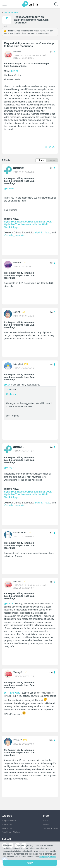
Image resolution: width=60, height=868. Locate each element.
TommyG (18, 672)
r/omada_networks (14, 235)
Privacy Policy (8, 828)
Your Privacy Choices (11, 832)
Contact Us (7, 825)
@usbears (9, 189)
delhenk (17, 263)
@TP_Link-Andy (12, 693)
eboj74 (17, 312)
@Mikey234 (10, 468)
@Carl (7, 385)
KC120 (15, 71)
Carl (22, 168)
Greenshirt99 (20, 533)
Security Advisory (50, 828)
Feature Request (11, 12)
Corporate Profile (9, 821)
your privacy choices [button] (48, 857)
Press (46, 816)
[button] (53, 147)
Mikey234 (18, 364)
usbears (17, 51)
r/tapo (47, 233)
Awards (46, 825)
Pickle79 (18, 740)
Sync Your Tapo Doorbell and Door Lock (28, 222)
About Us (7, 816)
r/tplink (39, 233)
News (46, 821)
